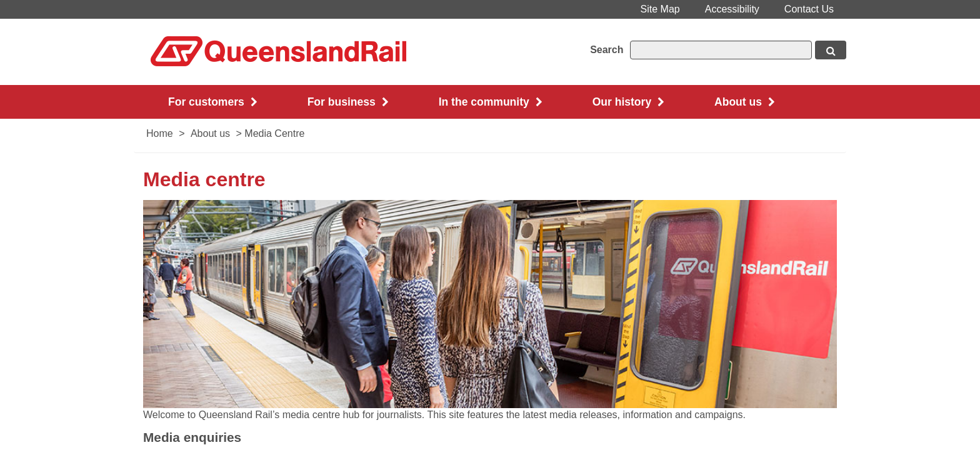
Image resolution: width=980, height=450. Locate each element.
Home (160, 133)
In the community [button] (491, 102)
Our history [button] (628, 102)
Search (607, 50)
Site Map (660, 9)
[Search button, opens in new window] (831, 50)
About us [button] (745, 102)
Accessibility (732, 9)
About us (210, 133)
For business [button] (348, 102)
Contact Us (809, 9)
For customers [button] (213, 102)
